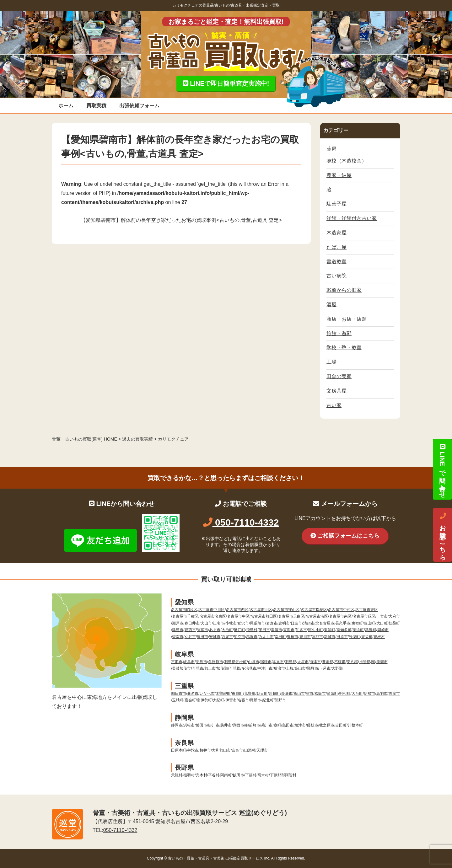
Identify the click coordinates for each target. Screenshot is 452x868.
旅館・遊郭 (339, 333)
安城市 (215, 637)
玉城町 (178, 700)
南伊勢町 (204, 700)
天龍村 (177, 775)
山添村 (250, 750)
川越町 (274, 694)
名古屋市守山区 (286, 610)
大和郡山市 (221, 750)
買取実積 (96, 106)
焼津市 (300, 725)
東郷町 (357, 623)
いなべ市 (207, 694)
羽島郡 (291, 662)
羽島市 (202, 662)
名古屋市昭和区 (184, 610)
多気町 (332, 694)
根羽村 (189, 775)
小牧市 (231, 623)
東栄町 (367, 637)
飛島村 (252, 630)
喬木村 (263, 775)
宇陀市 (193, 750)
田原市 (342, 637)
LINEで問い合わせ (442, 469)
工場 (331, 362)
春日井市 (192, 623)
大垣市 (303, 662)
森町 (277, 725)
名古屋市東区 (367, 610)
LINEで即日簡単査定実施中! (226, 83)
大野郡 (337, 668)
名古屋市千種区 (185, 616)
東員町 (237, 694)
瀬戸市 (178, 623)
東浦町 (330, 630)
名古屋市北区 (261, 610)
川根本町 (355, 725)
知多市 (301, 630)
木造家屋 (336, 233)
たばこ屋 (336, 247)
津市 (309, 694)
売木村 (202, 775)
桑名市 (193, 694)
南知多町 (344, 630)
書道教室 (336, 262)
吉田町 (341, 725)
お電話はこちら (443, 535)
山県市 (254, 662)
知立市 (239, 637)
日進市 (296, 623)
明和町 (345, 694)
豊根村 (379, 637)
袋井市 (226, 725)
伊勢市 (369, 694)
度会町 (190, 700)
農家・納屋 (339, 175)
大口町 (382, 623)
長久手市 (343, 623)
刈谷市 (190, 637)
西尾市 (227, 637)
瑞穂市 (266, 662)
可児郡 (235, 668)
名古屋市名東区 (213, 616)
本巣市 (278, 662)
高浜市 (252, 637)
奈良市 (237, 750)
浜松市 (189, 725)
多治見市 (249, 668)
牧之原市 (327, 725)
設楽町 (354, 637)
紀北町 (268, 700)
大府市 (394, 616)
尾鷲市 (256, 700)
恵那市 (177, 662)
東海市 (289, 630)
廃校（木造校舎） (347, 161)
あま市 (215, 630)
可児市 (198, 668)
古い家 (334, 405)
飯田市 (239, 775)
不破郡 (340, 662)
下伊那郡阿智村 (283, 775)
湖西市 (239, 725)
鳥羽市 (382, 694)
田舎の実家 (339, 376)
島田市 (288, 725)
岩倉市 (272, 623)
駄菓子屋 (336, 204)
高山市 (300, 668)
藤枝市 (313, 725)
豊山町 (369, 623)
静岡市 (177, 725)
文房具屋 (336, 391)
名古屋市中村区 (341, 610)
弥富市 (202, 630)
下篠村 (251, 775)
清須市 (309, 623)
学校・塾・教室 (344, 348)
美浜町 (358, 630)
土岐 (290, 668)
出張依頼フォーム (139, 106)
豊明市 (284, 623)
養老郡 (328, 662)
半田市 (264, 630)
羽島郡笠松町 (235, 662)
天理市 (262, 750)
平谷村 (214, 775)
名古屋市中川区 (212, 610)
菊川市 (267, 725)
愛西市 (190, 630)
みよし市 (266, 637)
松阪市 (320, 694)
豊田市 (202, 637)
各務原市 (216, 662)
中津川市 (265, 668)
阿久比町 (315, 630)
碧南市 (178, 637)
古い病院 (336, 276)
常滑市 (277, 630)
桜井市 (205, 750)
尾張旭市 (257, 623)
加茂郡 (222, 668)
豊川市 (305, 637)
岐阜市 (189, 662)
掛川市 (214, 725)
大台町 (357, 694)
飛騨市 (313, 668)
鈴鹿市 (287, 694)
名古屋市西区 (237, 610)
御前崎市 (253, 725)
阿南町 (226, 775)
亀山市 (299, 694)
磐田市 (202, 725)
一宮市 (382, 616)
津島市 (178, 630)
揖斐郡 (365, 662)
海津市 (315, 662)
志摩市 (394, 694)
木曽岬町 (223, 694)
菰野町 (250, 694)
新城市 (330, 637)
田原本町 (179, 750)
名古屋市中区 (238, 616)
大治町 (227, 630)
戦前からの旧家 (344, 290)
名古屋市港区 (317, 616)
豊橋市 (293, 637)
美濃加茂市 (181, 668)
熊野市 (280, 700)
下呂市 (325, 668)
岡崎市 (383, 630)
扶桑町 (394, 623)
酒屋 (331, 305)
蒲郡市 (317, 637)
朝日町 (262, 694)
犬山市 (206, 623)
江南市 (218, 623)
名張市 (243, 700)
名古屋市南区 (340, 616)
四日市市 (179, 694)
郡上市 (210, 668)
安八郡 (352, 662)
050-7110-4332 (241, 522)
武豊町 (371, 630)
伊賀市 (231, 700)
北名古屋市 (325, 623)
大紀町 (218, 700)
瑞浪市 (279, 668)
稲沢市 (243, 623)
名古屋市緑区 (364, 616)
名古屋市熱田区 (264, 616)
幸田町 (280, 637)
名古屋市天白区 (291, 616)
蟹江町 (239, 630)
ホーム (66, 106)
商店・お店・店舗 (347, 319)
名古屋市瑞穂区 (314, 610)
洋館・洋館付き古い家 (352, 218)
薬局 (331, 149)
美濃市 (382, 662)
